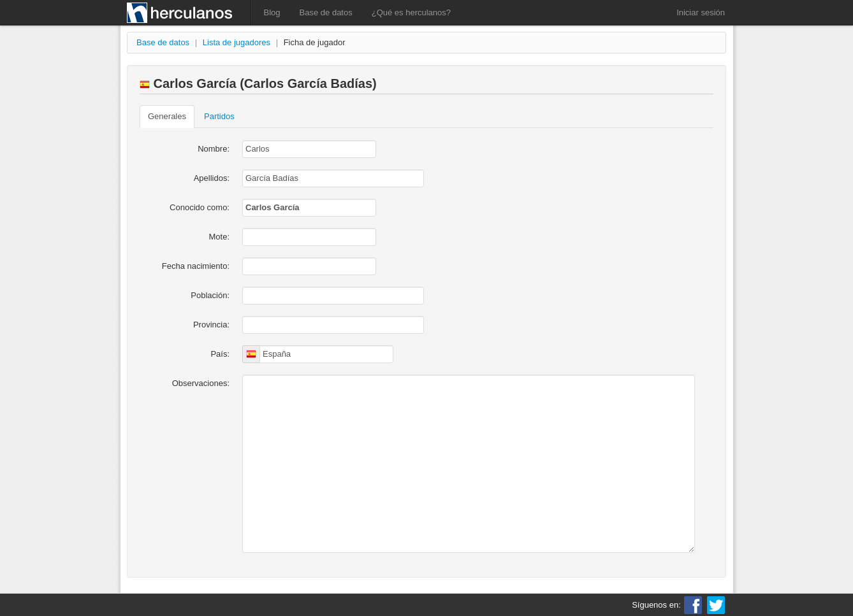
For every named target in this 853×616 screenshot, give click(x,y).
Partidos (219, 116)
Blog (272, 12)
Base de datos (326, 12)
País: (220, 354)
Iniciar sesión (701, 12)
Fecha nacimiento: (196, 266)
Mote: (219, 237)
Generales (167, 116)
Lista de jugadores (237, 42)
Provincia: (211, 325)
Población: (210, 295)
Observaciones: (201, 383)
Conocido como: (200, 207)
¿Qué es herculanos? (411, 12)
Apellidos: (212, 178)
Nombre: (214, 149)
